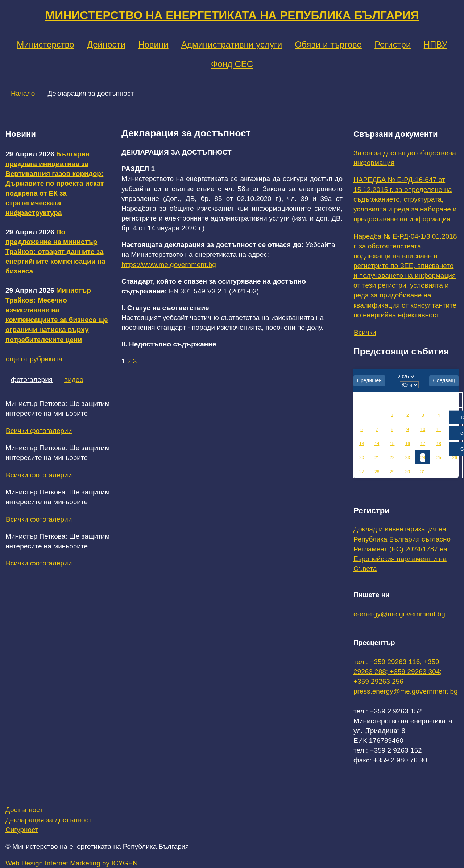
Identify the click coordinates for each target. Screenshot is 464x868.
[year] (406, 377)
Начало (23, 93)
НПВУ (436, 44)
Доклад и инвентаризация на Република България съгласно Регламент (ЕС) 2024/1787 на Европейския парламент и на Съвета (402, 549)
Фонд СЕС (232, 64)
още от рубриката (34, 359)
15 (392, 444)
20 (362, 458)
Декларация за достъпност (49, 820)
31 (423, 472)
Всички (365, 332)
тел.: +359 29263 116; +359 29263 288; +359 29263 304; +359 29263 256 (398, 672)
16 (408, 444)
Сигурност (22, 830)
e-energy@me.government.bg (399, 614)
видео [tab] (74, 380)
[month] (409, 385)
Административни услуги (232, 44)
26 (455, 458)
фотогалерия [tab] (32, 380)
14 (377, 444)
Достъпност (24, 810)
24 (423, 458)
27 (362, 472)
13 (362, 444)
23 (408, 458)
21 (377, 458)
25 (439, 458)
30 (408, 472)
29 (392, 472)
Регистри (393, 44)
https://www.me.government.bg (169, 265)
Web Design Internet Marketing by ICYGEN (72, 863)
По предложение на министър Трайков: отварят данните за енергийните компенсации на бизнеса (55, 252)
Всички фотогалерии (39, 431)
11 (439, 429)
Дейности (106, 44)
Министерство (45, 44)
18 (439, 444)
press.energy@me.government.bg (406, 691)
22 (392, 458)
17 (423, 444)
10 (423, 429)
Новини (153, 44)
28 (377, 472)
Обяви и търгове (328, 44)
